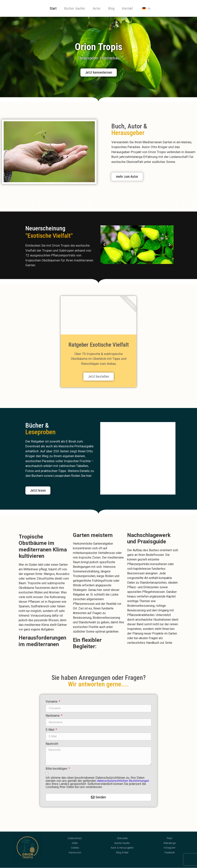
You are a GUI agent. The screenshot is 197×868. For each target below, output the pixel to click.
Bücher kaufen (75, 8)
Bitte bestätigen (57, 769)
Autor (97, 8)
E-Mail (50, 730)
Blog (111, 8)
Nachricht (52, 744)
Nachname (53, 716)
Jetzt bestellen (98, 376)
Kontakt (128, 8)
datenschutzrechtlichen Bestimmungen (123, 781)
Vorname (52, 702)
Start (53, 8)
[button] (104, 245)
